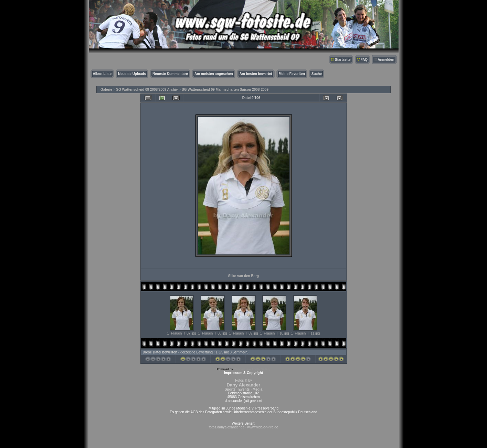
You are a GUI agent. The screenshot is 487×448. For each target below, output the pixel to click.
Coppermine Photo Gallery (252, 369)
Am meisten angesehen (214, 74)
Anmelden (386, 60)
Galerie (106, 90)
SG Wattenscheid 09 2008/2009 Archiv (147, 90)
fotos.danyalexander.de (227, 427)
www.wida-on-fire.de (263, 427)
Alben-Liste (102, 74)
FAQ (364, 60)
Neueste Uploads (132, 74)
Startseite (343, 60)
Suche (317, 74)
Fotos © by (244, 385)
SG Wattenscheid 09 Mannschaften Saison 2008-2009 (225, 90)
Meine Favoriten (292, 74)
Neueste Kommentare (170, 74)
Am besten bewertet (256, 74)
